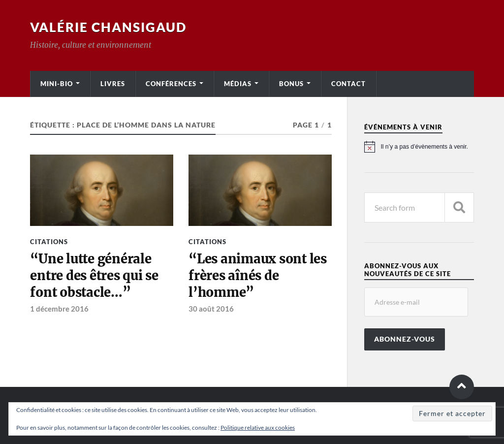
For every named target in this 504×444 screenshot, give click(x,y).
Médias (238, 84)
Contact (348, 84)
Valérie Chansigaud (108, 27)
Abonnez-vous (405, 339)
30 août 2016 (211, 309)
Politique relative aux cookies (258, 428)
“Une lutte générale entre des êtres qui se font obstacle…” (94, 276)
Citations (49, 242)
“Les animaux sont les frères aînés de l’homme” (258, 276)
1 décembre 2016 (59, 309)
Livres (113, 84)
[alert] (419, 147)
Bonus (291, 84)
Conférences (171, 84)
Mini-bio (57, 84)
